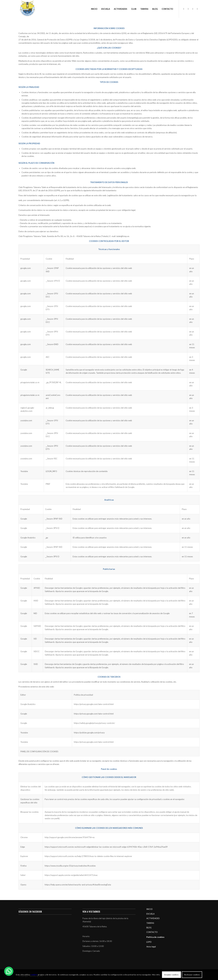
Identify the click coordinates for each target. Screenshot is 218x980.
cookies (34, 975)
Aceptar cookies (171, 975)
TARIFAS (150, 923)
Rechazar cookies (192, 975)
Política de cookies (155, 937)
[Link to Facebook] (184, 9)
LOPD (149, 942)
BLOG (149, 928)
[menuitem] (94, 9)
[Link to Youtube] (197, 9)
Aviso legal (151, 947)
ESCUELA (150, 914)
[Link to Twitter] (193, 9)
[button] (9, 971)
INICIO (149, 909)
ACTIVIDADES (153, 918)
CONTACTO (152, 932)
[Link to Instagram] (188, 9)
